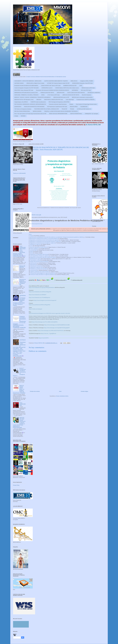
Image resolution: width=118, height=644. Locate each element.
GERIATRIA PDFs (61, 93)
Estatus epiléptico (34, 249)
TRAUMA (72, 109)
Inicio (60, 391)
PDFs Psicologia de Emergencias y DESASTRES (59, 102)
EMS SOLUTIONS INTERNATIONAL (22, 111)
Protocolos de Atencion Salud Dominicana (58, 104)
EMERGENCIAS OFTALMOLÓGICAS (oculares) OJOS (26, 93)
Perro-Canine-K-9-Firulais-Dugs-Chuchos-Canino (86, 104)
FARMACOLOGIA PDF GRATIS (47, 93)
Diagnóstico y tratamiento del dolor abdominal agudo (43, 257)
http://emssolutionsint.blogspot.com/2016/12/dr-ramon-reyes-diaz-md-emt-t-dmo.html (49, 313)
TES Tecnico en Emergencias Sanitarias (23, 109)
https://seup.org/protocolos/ (36, 224)
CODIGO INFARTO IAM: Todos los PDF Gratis (51, 86)
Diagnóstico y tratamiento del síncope (39, 254)
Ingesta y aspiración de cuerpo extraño (40, 272)
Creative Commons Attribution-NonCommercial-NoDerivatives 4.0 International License (46, 77)
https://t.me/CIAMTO (44, 338)
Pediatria (71, 104)
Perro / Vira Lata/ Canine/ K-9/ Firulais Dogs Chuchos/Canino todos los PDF (30, 114)
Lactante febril (33, 250)
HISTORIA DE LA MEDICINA (94, 93)
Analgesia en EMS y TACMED (87, 81)
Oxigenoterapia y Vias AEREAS (21, 102)
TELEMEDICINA (84, 107)
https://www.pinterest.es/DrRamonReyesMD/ (40, 305)
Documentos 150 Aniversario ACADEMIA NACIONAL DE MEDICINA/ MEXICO (53, 90)
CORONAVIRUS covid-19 (47, 88)
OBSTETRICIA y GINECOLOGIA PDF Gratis (53, 100)
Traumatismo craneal (35, 260)
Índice (30, 234)
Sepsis (32, 251)
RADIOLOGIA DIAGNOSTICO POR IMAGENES (34, 107)
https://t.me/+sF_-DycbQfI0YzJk (48, 333)
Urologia (16, 116)
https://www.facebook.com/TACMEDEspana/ (39, 297)
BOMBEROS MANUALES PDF (70, 86)
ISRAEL (43, 95)
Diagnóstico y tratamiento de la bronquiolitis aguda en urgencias (45, 241)
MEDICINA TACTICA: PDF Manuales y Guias (24, 100)
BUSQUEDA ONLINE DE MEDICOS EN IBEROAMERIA (26, 86)
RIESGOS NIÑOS (74, 107)
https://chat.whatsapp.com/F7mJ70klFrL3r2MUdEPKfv (45, 322)
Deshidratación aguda (35, 259)
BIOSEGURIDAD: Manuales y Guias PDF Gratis (82, 83)
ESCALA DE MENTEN (22, 267)
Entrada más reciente (35, 391)
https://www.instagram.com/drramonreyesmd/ (45, 300)
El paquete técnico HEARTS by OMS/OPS (86, 100)
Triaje (31, 236)
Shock (32, 253)
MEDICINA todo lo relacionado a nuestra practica (82, 97)
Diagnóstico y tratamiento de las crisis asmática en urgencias (44, 240)
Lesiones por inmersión (36, 266)
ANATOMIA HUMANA (19, 83)
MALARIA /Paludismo (86, 95)
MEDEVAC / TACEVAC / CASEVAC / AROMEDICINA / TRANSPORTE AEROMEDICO (33, 97)
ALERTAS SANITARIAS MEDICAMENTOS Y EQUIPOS (56, 81)
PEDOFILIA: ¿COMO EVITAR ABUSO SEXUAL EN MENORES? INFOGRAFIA (61, 111)
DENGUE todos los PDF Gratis (88, 88)
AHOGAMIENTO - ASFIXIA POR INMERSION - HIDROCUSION (28, 81)
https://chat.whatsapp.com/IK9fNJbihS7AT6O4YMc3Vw (51, 331)
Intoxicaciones (34, 270)
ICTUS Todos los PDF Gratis (54, 95)
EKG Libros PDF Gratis (86, 90)
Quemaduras (33, 264)
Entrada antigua (84, 391)
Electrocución (34, 263)
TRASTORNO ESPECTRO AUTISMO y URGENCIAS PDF (46, 109)
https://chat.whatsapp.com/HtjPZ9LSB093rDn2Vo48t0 (57, 325)
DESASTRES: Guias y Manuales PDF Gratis (24, 90)
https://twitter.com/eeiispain (35, 309)
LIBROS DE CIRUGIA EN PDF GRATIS (71, 95)
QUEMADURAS (18, 107)
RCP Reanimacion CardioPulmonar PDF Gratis (57, 107)
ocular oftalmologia (70, 100)
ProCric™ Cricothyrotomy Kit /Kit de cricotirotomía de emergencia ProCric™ (19, 372)
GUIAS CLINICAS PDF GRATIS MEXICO (76, 93)
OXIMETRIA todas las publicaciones (38, 102)
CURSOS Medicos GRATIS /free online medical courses (67, 88)
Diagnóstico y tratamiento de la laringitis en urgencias (42, 243)
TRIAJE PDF (64, 109)
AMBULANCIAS (74, 81)
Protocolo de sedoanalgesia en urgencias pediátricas (43, 273)
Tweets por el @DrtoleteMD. (19, 173)
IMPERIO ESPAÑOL (37, 111)
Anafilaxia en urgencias (35, 244)
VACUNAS (23, 116)
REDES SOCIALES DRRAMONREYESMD (58, 114)
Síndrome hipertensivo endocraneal (38, 247)
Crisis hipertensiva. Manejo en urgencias (40, 256)
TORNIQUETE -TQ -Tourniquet (91, 114)
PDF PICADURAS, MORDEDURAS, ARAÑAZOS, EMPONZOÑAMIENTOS (30, 104)
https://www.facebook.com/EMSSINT (38, 295)
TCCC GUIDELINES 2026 (23, 404)
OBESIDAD (39, 100)
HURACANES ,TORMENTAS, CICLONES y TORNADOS (26, 95)
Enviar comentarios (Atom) (62, 396)
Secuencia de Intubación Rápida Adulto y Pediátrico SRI (23, 282)
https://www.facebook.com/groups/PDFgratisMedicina (42, 287)
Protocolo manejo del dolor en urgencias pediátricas (43, 274)
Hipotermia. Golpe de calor (37, 267)
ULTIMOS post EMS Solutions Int (84, 109)
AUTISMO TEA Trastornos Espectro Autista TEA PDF (58, 83)
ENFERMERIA (75, 90)
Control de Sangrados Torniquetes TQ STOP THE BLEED (27, 88)
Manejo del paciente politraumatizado (39, 262)
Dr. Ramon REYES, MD (93, 125)
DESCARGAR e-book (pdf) (35, 215)
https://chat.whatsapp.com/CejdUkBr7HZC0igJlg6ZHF (57, 328)
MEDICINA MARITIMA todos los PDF (61, 97)
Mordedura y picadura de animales (39, 269)
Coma (31, 246)
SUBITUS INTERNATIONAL (76, 114)
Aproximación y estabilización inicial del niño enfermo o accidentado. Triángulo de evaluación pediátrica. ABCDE (56, 237)
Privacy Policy (16, 485)
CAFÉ (81, 86)
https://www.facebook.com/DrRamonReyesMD (40, 292)
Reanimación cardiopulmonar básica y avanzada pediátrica (44, 239)
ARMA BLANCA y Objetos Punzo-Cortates (35, 83)
